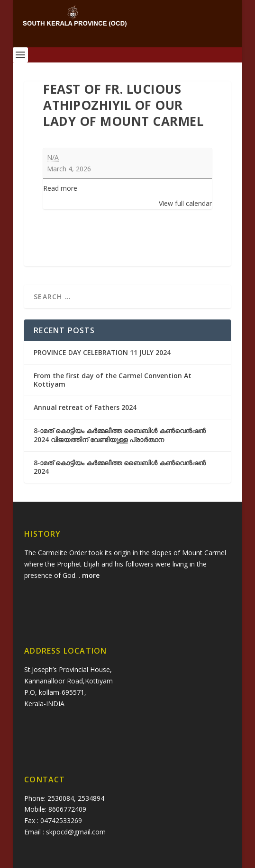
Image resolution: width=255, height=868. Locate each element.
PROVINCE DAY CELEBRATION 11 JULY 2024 (102, 352)
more (92, 575)
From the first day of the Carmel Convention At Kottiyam (113, 380)
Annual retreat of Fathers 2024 (85, 407)
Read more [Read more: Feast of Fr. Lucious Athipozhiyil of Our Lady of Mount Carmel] (60, 188)
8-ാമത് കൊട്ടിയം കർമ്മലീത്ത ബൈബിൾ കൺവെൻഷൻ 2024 (120, 467)
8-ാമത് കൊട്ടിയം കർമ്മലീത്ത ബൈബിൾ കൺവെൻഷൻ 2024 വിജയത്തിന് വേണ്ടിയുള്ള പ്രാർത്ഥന (120, 435)
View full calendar (185, 203)
